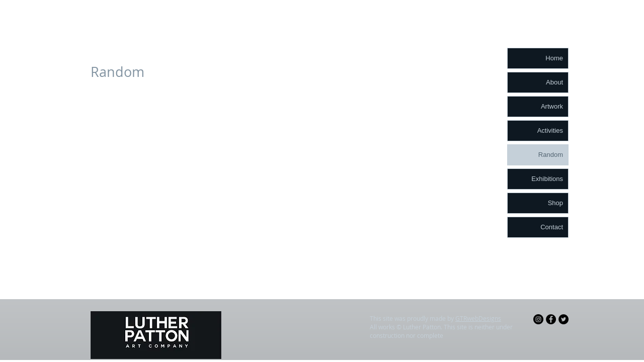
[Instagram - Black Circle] (538, 319)
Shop (555, 203)
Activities (550, 130)
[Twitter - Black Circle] (563, 319)
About (554, 82)
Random (551, 155)
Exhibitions (547, 179)
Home (554, 58)
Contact (552, 227)
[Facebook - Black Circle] (551, 319)
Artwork (552, 106)
